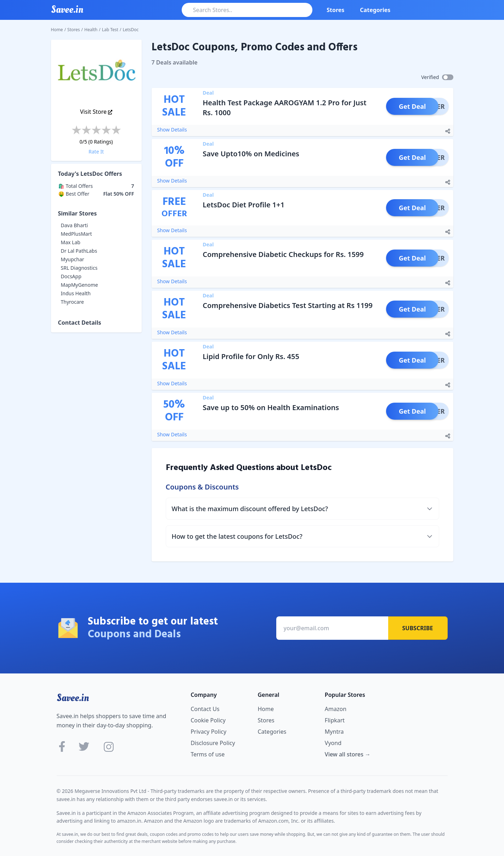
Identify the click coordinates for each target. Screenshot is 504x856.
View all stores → (348, 754)
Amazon (336, 709)
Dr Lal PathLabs (79, 251)
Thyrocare (73, 302)
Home (57, 30)
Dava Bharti (75, 225)
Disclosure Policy (213, 743)
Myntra (334, 732)
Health (91, 30)
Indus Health (76, 293)
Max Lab (71, 242)
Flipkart (335, 720)
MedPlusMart (77, 234)
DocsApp (71, 276)
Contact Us (205, 709)
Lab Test (110, 30)
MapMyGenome (80, 285)
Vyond (333, 743)
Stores (335, 10)
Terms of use (208, 754)
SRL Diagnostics (79, 268)
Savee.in (73, 698)
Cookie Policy (208, 720)
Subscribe (418, 628)
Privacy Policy (208, 732)
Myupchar (73, 259)
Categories (375, 10)
